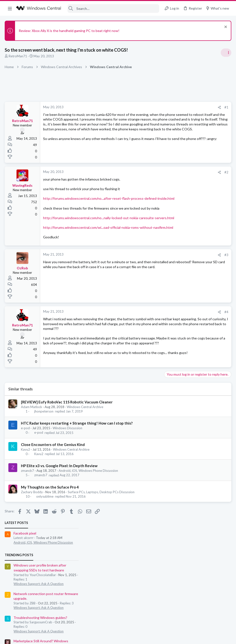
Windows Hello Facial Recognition (192, 246)
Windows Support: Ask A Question (191, 165)
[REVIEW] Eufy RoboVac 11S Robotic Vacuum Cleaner (67, 433)
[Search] (113, 8)
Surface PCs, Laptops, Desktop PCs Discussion (101, 523)
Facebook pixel (177, 115)
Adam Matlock (32, 438)
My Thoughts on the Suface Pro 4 (50, 518)
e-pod (26, 459)
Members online (171, 273)
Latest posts (169, 104)
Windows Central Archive (85, 438)
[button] (10, 8)
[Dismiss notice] (225, 27)
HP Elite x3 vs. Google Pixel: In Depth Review (59, 497)
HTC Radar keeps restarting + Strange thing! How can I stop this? (77, 454)
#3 (147, 277)
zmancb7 (28, 502)
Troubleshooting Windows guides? (193, 199)
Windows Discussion (68, 459)
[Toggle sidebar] (226, 53)
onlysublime (45, 527)
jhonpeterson (44, 442)
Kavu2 (26, 480)
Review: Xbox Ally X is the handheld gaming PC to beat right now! (69, 31)
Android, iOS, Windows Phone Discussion (89, 502)
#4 (147, 335)
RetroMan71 (18, 56)
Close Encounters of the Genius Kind (53, 475)
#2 (147, 176)
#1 (147, 107)
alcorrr (226, 333)
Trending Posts (171, 136)
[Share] (140, 107)
